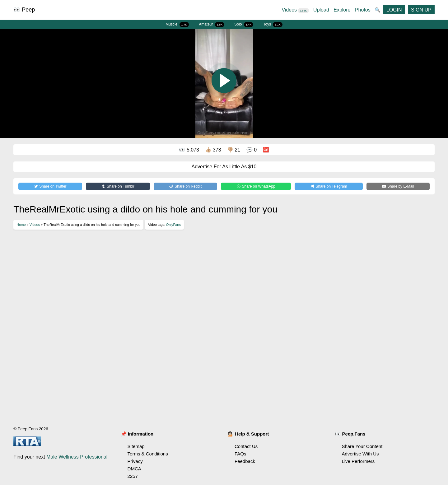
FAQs (240, 454)
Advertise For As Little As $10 (224, 167)
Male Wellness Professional (77, 457)
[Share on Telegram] (329, 186)
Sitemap (136, 446)
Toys (273, 25)
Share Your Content (362, 446)
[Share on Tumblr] (118, 186)
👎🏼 (234, 150)
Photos (363, 10)
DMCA (134, 469)
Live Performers (358, 461)
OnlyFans (173, 225)
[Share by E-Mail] (398, 186)
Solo (244, 25)
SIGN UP (421, 10)
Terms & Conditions (148, 454)
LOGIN (394, 10)
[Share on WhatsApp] (256, 186)
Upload (321, 10)
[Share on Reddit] (185, 186)
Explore (342, 10)
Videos (295, 10)
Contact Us (246, 446)
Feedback (245, 461)
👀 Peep (24, 10)
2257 (133, 476)
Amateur (212, 25)
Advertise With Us (360, 454)
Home (21, 225)
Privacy (135, 461)
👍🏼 (213, 150)
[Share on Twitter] (50, 186)
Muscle (177, 25)
